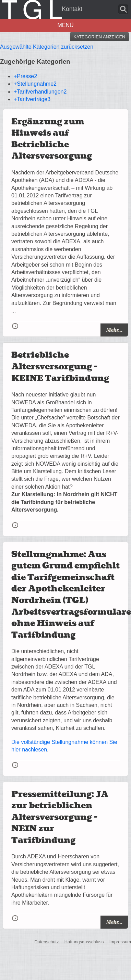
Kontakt (72, 9)
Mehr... (114, 330)
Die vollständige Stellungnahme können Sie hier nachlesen (64, 746)
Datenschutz (46, 942)
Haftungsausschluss (84, 942)
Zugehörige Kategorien (35, 62)
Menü (65, 25)
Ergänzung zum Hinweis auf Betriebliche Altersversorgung (52, 139)
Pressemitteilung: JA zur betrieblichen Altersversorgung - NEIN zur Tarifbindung (60, 817)
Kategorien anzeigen (99, 37)
